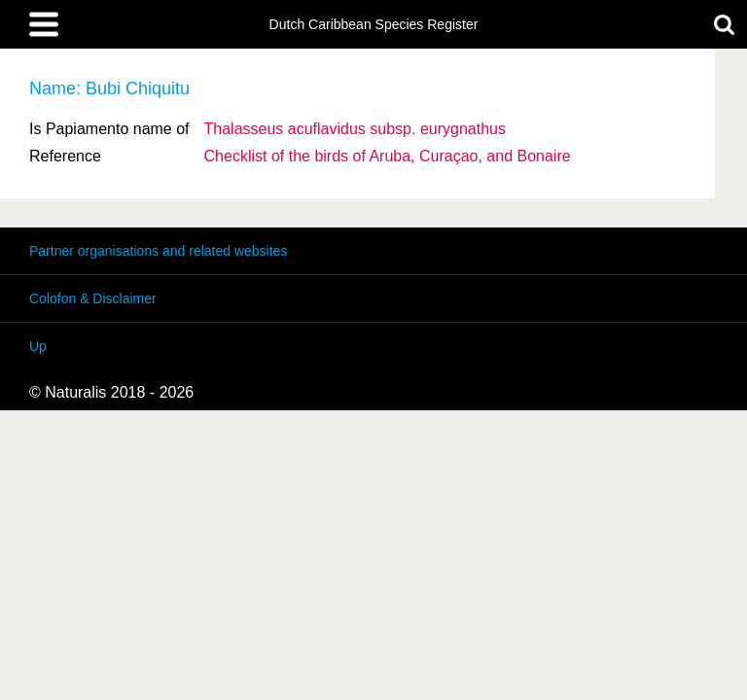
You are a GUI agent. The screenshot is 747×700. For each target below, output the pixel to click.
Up (38, 346)
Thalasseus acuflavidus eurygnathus (355, 129)
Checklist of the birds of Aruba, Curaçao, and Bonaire (388, 156)
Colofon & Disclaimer (93, 298)
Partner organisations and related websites (158, 251)
